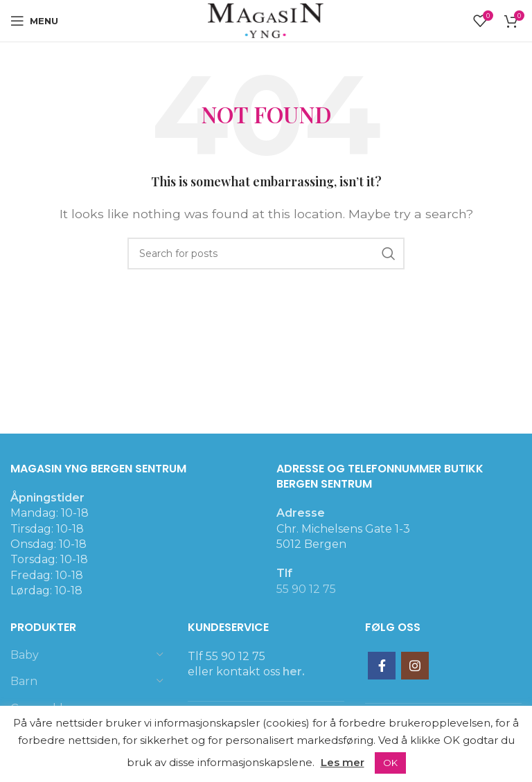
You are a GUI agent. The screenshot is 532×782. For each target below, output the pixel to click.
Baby (25, 655)
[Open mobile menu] (34, 21)
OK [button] (390, 763)
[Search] (266, 254)
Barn (24, 681)
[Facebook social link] (382, 666)
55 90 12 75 (306, 589)
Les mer (343, 762)
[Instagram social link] (415, 666)
